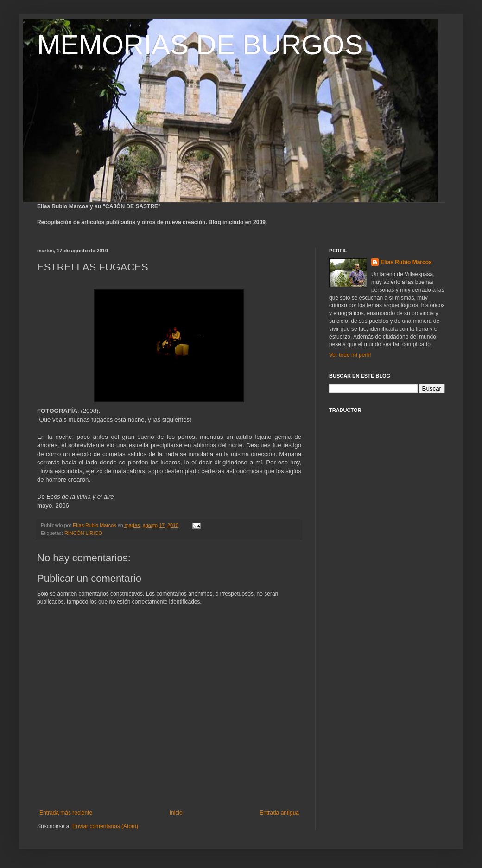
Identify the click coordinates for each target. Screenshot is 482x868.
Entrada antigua (279, 813)
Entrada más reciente (66, 813)
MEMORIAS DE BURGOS (200, 45)
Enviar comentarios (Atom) (105, 826)
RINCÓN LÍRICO (83, 533)
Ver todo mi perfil (350, 355)
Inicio (176, 813)
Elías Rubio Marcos (406, 262)
